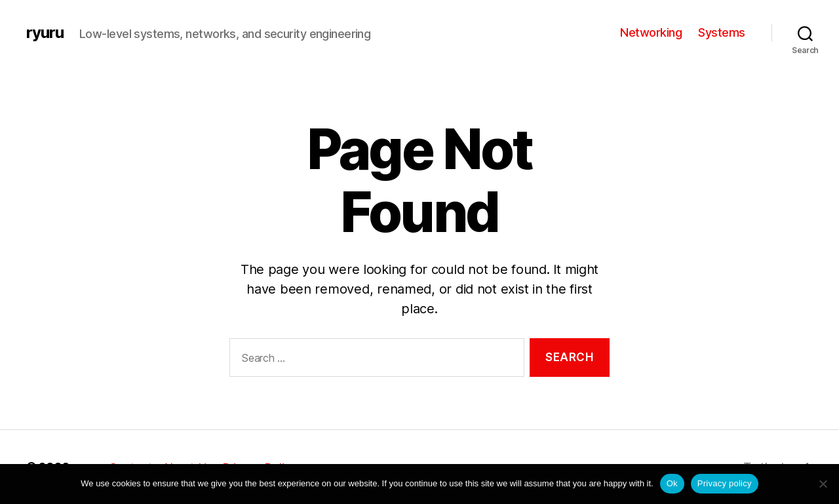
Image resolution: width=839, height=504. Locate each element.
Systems (722, 32)
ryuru (45, 33)
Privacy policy (725, 483)
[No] (823, 484)
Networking (651, 32)
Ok (672, 483)
